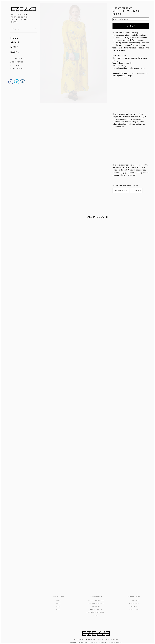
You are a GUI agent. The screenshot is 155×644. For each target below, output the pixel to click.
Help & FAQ (96, 607)
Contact (96, 615)
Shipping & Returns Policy (96, 612)
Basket (16, 52)
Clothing (15, 65)
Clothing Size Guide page (122, 76)
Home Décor (17, 69)
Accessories (17, 62)
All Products (18, 59)
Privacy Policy (96, 609)
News (14, 47)
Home (14, 38)
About (15, 42)
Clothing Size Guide (96, 604)
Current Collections (96, 601)
